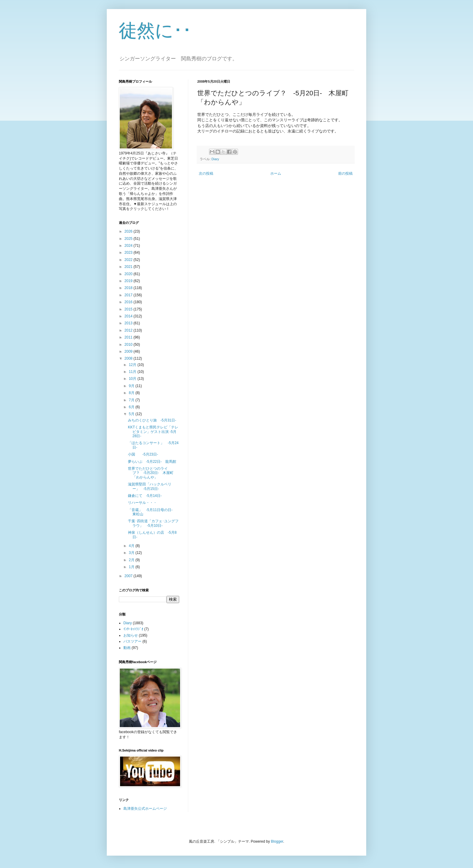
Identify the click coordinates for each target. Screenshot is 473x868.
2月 (132, 560)
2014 (129, 316)
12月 (133, 365)
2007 (129, 576)
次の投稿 (206, 173)
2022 (129, 260)
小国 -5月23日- (143, 454)
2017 (129, 295)
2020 (129, 274)
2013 (129, 323)
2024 (129, 246)
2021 (129, 267)
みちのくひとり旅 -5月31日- (152, 420)
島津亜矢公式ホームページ (145, 809)
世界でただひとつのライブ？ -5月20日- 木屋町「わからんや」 (151, 473)
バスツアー (132, 641)
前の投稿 (345, 173)
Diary (215, 159)
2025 (129, 239)
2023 (129, 253)
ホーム (276, 173)
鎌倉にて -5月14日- (145, 496)
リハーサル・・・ (142, 503)
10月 (133, 379)
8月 (132, 393)
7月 (132, 400)
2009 (129, 351)
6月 (132, 407)
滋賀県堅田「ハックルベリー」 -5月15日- (150, 486)
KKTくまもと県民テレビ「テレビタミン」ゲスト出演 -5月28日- (153, 432)
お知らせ (131, 635)
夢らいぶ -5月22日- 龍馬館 (152, 462)
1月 (132, 567)
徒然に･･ (155, 31)
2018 (129, 288)
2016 (129, 302)
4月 (132, 546)
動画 (127, 648)
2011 (129, 337)
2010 (129, 345)
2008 (129, 358)
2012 (129, 330)
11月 (133, 372)
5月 (132, 414)
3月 (132, 553)
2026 (129, 231)
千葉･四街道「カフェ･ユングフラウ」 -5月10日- (153, 523)
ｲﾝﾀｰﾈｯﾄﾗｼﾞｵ (133, 629)
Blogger (277, 841)
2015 (129, 309)
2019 (129, 281)
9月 (132, 386)
